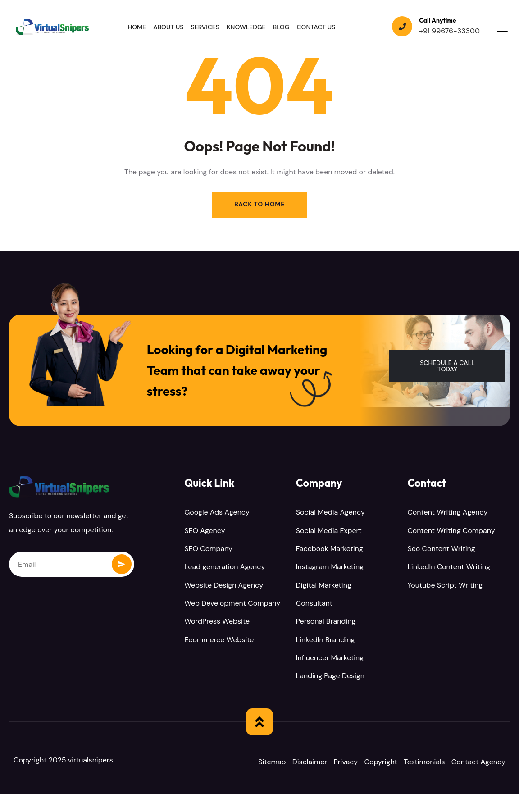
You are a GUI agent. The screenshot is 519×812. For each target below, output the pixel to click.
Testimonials (434, 762)
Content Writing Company (451, 531)
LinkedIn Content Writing (448, 568)
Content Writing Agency (447, 513)
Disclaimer (312, 762)
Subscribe (122, 565)
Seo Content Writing (441, 550)
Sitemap (272, 762)
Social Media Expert (329, 531)
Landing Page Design (330, 676)
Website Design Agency (224, 586)
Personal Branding (326, 622)
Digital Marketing (324, 586)
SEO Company (208, 550)
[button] (447, 367)
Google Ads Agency (217, 513)
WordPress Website (217, 622)
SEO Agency (205, 531)
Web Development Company (232, 604)
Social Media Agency (330, 513)
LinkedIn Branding (326, 640)
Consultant (314, 604)
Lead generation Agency (225, 568)
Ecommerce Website (219, 640)
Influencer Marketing (330, 658)
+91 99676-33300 (449, 31)
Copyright (388, 762)
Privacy (351, 762)
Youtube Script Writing (445, 586)
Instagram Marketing (330, 568)
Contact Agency (285, 780)
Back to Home (259, 205)
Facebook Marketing (330, 550)
